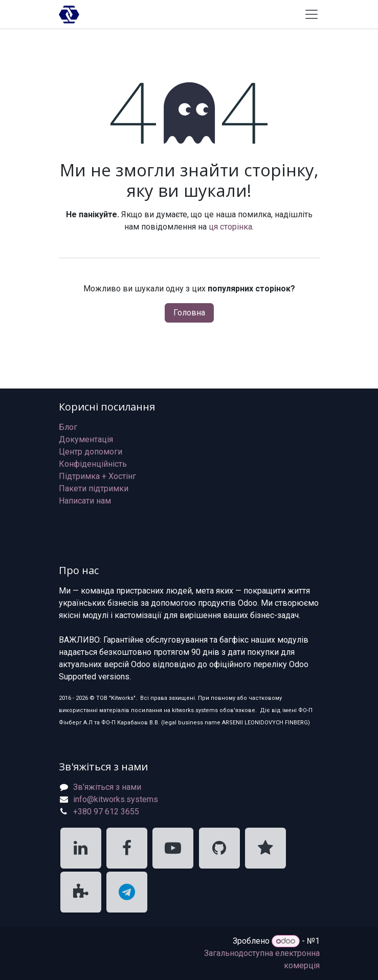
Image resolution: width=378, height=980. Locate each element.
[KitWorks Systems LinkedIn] (81, 848)
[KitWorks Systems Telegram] (127, 892)
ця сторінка (230, 227)
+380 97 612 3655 (106, 812)
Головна (189, 313)
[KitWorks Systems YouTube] (173, 848)
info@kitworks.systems (116, 799)
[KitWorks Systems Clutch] (265, 848)
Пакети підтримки (94, 488)
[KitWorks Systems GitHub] (219, 848)
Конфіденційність (93, 464)
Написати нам (85, 501)
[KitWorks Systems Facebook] (127, 848)
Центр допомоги (91, 452)
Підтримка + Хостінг (97, 476)
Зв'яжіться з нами (107, 787)
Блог (68, 427)
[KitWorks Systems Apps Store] (81, 892)
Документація (86, 439)
